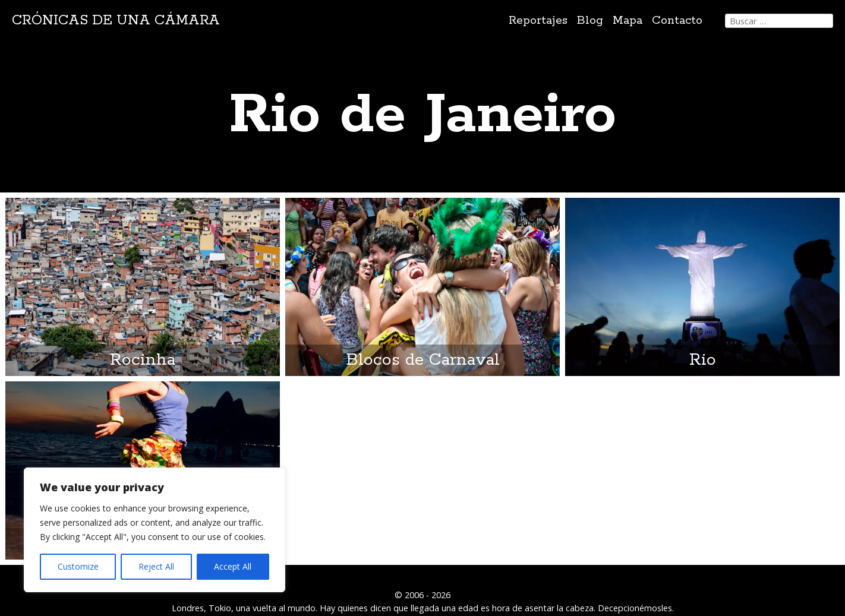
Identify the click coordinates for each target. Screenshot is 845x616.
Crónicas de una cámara (116, 20)
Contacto (677, 20)
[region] (155, 530)
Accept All (233, 566)
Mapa (628, 20)
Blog (590, 20)
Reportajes (538, 20)
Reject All (156, 566)
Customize (78, 566)
